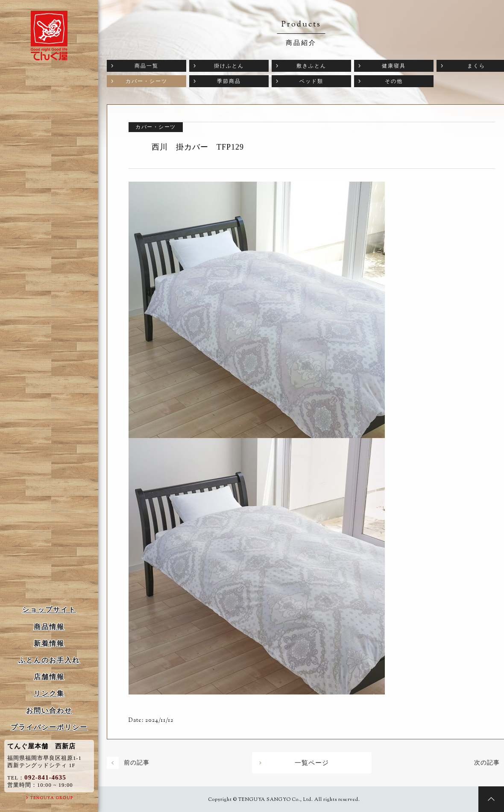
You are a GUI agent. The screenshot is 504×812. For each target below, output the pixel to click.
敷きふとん (311, 66)
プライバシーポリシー (49, 727)
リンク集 (49, 693)
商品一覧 (147, 66)
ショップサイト (49, 610)
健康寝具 (394, 66)
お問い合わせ (49, 710)
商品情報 (49, 627)
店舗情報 (49, 677)
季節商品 (229, 81)
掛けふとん (229, 66)
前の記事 (137, 763)
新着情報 (49, 643)
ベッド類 (311, 81)
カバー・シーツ (147, 81)
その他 (394, 81)
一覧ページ (312, 763)
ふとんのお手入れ (49, 660)
